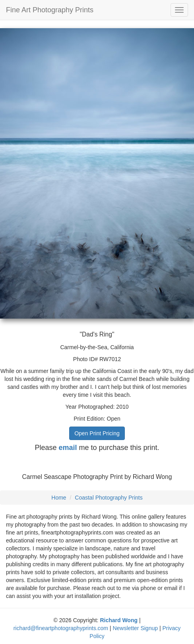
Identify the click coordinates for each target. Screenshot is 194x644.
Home (59, 498)
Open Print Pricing (97, 433)
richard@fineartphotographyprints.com (61, 628)
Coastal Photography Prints (109, 498)
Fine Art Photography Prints (50, 10)
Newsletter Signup (135, 628)
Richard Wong (119, 620)
